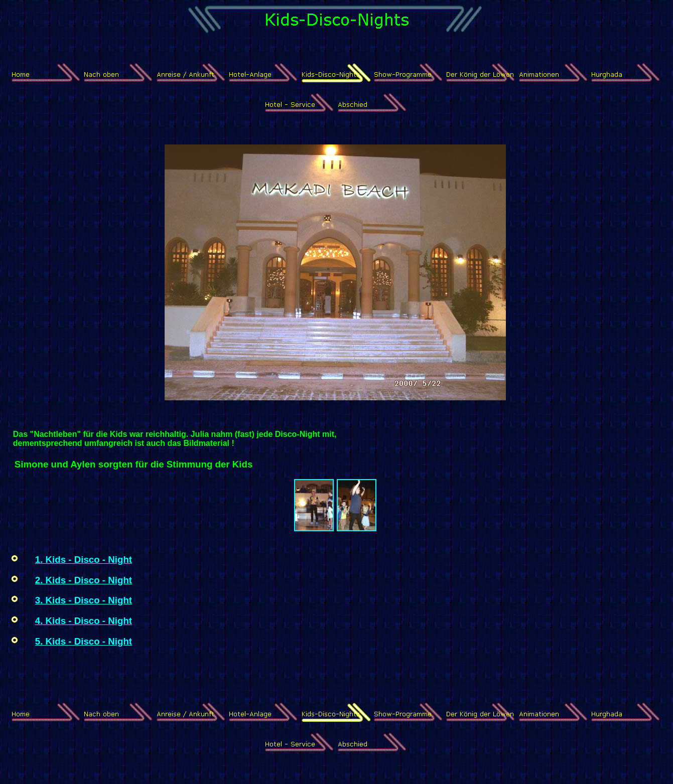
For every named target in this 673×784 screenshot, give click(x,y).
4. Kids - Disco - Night (84, 621)
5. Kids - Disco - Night (84, 641)
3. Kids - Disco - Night (84, 600)
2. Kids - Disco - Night (84, 580)
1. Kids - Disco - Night (84, 560)
